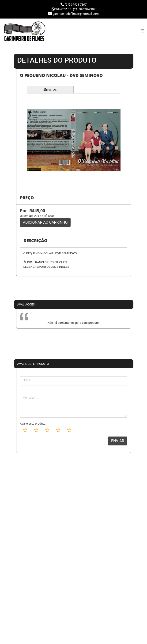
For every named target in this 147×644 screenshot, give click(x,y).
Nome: (27, 380)
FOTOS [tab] (50, 90)
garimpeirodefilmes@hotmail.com (75, 14)
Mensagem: (30, 397)
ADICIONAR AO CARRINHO (45, 222)
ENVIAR (118, 441)
